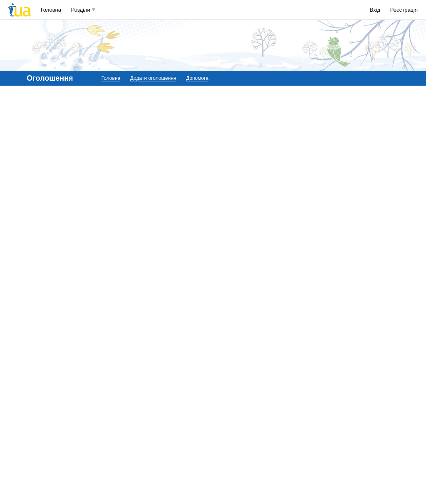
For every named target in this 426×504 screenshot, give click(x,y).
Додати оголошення (153, 78)
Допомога (197, 78)
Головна (51, 10)
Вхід (375, 10)
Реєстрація (404, 10)
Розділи (81, 10)
